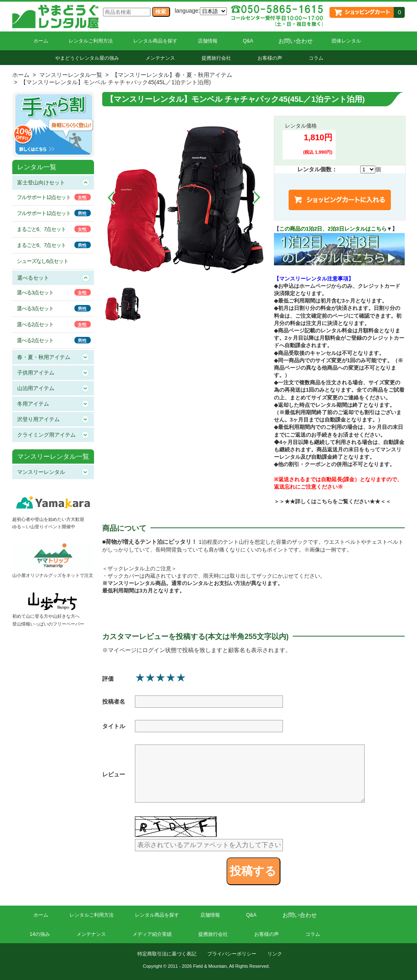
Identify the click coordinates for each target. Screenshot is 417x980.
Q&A (248, 41)
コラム (316, 58)
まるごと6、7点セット (41, 229)
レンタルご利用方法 (91, 41)
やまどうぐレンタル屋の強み (87, 58)
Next (257, 197)
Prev (111, 197)
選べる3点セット (35, 293)
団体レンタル (346, 41)
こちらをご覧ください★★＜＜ (354, 501)
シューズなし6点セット (43, 261)
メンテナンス (160, 58)
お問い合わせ (296, 41)
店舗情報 (208, 41)
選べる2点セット (35, 324)
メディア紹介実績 (152, 934)
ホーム (41, 41)
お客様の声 (270, 58)
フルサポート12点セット (44, 197)
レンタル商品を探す (155, 41)
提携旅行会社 (216, 58)
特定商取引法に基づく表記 (167, 954)
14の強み (40, 934)
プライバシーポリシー (232, 954)
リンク (275, 954)
